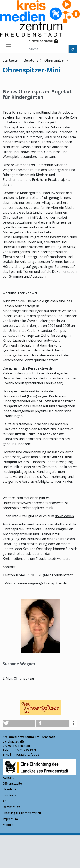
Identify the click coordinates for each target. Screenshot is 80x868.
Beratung (31, 60)
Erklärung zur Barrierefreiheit (22, 813)
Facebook (9, 795)
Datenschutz (11, 807)
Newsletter (10, 789)
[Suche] (48, 49)
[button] (19, 723)
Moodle (8, 825)
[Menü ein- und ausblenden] (8, 45)
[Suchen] (73, 49)
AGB (6, 801)
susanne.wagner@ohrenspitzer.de (40, 583)
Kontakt (8, 777)
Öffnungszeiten (13, 783)
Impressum (10, 819)
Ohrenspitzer (55, 60)
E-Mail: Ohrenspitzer (19, 678)
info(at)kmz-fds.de (26, 755)
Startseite (10, 60)
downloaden (64, 516)
